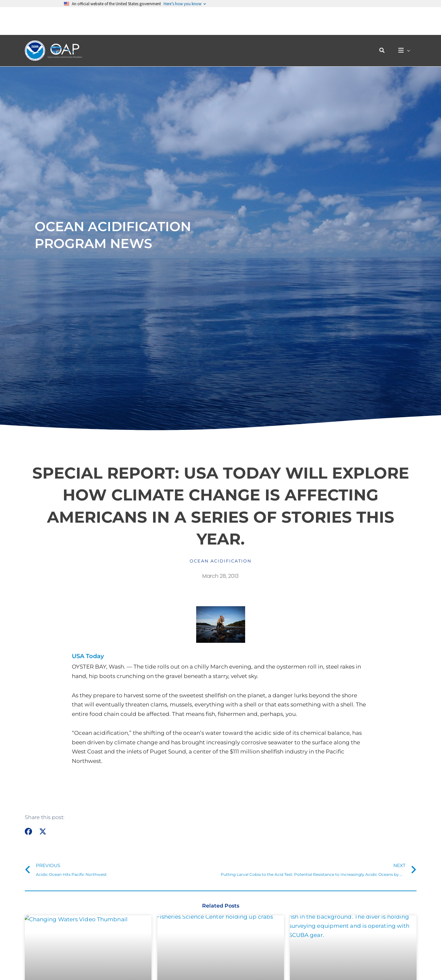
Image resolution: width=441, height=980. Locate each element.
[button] (385, 23)
